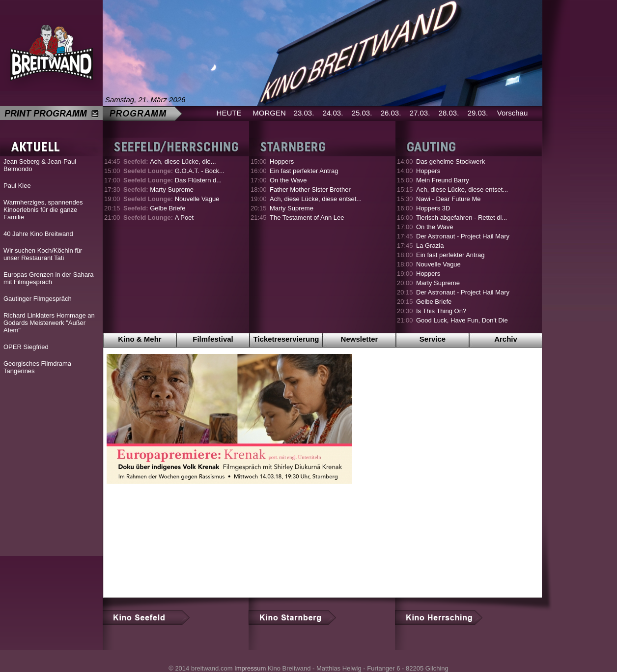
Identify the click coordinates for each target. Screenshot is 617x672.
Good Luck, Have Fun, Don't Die (462, 320)
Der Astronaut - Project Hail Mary (463, 236)
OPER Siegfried (26, 347)
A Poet (158, 218)
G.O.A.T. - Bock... (174, 171)
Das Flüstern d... (172, 180)
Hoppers (282, 161)
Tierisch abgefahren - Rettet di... (462, 218)
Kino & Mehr (140, 339)
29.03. (478, 113)
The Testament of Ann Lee (307, 218)
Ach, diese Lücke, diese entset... (316, 199)
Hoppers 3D (433, 208)
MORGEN (269, 113)
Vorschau (513, 113)
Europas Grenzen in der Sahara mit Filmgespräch (49, 278)
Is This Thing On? (441, 311)
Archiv (506, 339)
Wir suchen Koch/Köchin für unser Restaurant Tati (43, 254)
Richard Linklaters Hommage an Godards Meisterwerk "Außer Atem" (49, 323)
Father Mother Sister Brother (310, 190)
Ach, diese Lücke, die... (170, 161)
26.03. (391, 113)
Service (433, 339)
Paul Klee (17, 186)
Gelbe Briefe (154, 208)
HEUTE (229, 113)
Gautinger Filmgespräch (38, 299)
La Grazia (430, 246)
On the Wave (288, 180)
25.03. (362, 113)
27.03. (420, 113)
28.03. (449, 113)
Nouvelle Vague (171, 199)
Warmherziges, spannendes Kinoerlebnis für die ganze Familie (43, 210)
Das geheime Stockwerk (450, 161)
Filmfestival (213, 339)
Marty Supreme (158, 190)
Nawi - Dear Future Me (448, 199)
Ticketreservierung (286, 339)
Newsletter (360, 339)
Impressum (250, 668)
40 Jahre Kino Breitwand (38, 234)
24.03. (333, 113)
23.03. (304, 113)
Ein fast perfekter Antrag (304, 171)
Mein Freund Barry (443, 180)
